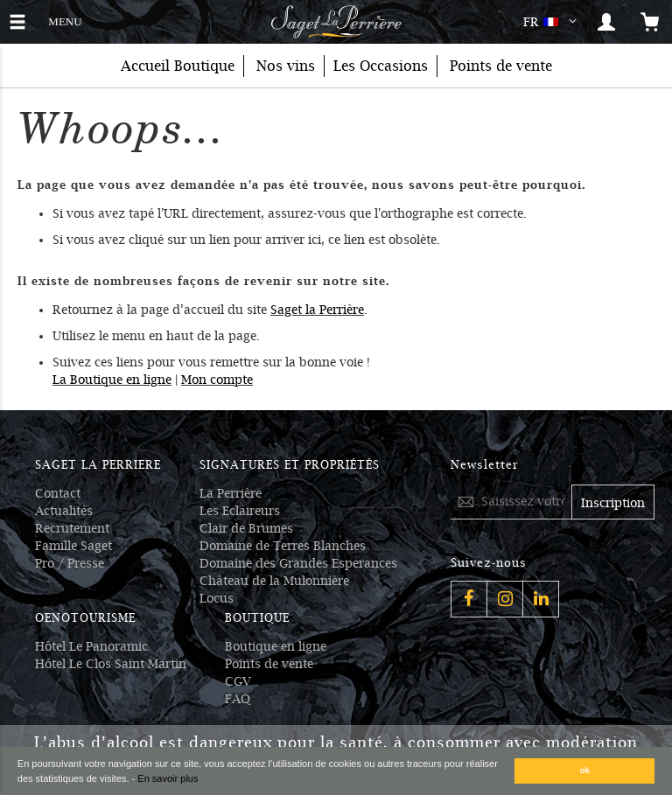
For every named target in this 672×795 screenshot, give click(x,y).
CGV (238, 681)
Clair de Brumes (246, 528)
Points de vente (269, 664)
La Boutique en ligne (112, 380)
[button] (553, 22)
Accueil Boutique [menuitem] (178, 66)
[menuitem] (286, 66)
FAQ (238, 699)
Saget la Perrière (317, 310)
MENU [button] (65, 20)
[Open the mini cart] (650, 22)
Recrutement (72, 528)
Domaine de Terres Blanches (283, 546)
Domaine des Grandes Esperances (298, 563)
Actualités (64, 511)
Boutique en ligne (276, 646)
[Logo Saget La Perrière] (336, 22)
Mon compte (217, 380)
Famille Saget (73, 546)
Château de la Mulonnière (274, 581)
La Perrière (231, 493)
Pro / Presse (70, 563)
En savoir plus (168, 778)
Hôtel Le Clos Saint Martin (111, 664)
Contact (58, 493)
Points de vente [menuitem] (501, 66)
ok (585, 770)
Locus (217, 598)
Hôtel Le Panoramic (91, 646)
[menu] (336, 66)
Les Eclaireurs (240, 511)
